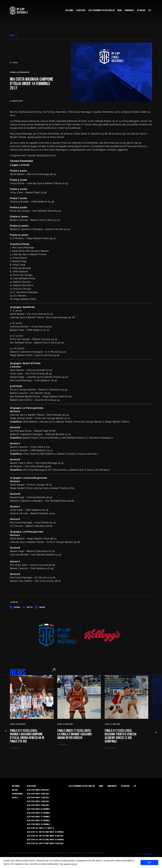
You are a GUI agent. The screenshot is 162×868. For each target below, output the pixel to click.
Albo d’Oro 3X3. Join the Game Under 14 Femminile (46, 840)
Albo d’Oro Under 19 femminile (38, 813)
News (120, 10)
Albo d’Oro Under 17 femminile (38, 817)
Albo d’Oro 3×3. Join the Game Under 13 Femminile (45, 832)
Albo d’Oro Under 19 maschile (38, 794)
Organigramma (17, 794)
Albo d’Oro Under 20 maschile (38, 790)
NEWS (12, 36)
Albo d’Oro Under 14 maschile (38, 805)
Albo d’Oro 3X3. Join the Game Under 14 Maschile (45, 843)
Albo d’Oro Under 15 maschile (38, 801)
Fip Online (141, 10)
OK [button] (149, 863)
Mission (15, 790)
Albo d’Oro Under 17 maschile (38, 798)
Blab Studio (148, 854)
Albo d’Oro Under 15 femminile (38, 821)
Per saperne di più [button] (69, 864)
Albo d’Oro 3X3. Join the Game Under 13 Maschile (45, 836)
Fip (150, 10)
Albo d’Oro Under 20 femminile (38, 809)
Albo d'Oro (81, 10)
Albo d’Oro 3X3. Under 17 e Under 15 (40, 828)
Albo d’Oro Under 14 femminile (38, 824)
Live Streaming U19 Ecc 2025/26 (101, 10)
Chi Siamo (69, 10)
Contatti (15, 798)
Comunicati (129, 10)
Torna (14, 63)
